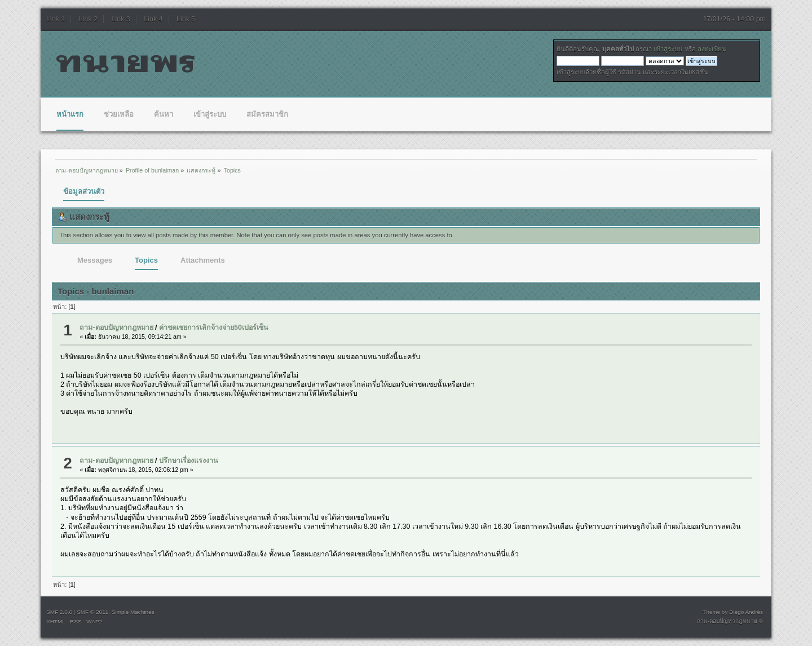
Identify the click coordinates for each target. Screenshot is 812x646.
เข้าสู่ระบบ (668, 49)
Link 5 (186, 19)
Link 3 (121, 19)
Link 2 (88, 19)
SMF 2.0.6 (59, 612)
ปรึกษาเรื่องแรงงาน (189, 461)
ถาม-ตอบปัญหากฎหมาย (116, 328)
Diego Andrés (746, 612)
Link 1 (56, 19)
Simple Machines (133, 612)
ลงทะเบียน (712, 49)
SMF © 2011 (92, 612)
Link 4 (153, 19)
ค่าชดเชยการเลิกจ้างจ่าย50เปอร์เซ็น (214, 328)
